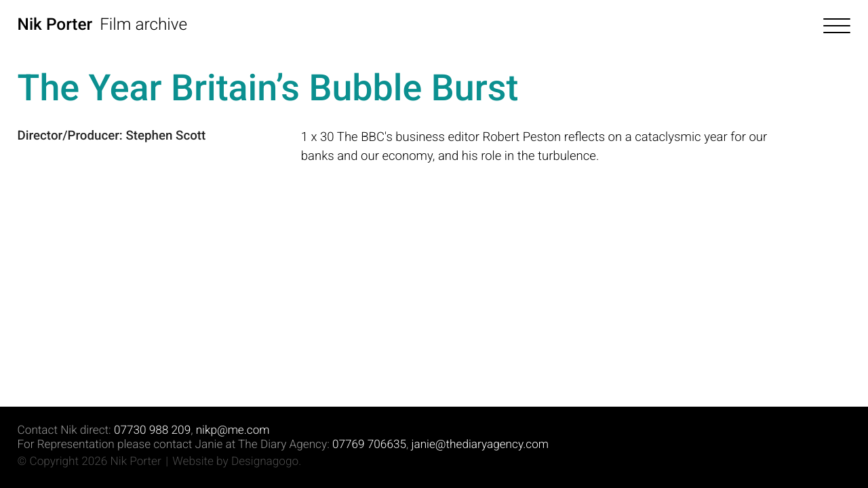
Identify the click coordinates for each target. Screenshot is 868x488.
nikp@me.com (233, 430)
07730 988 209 (152, 430)
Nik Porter (55, 24)
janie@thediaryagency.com (480, 445)
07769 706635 (369, 445)
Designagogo (265, 462)
